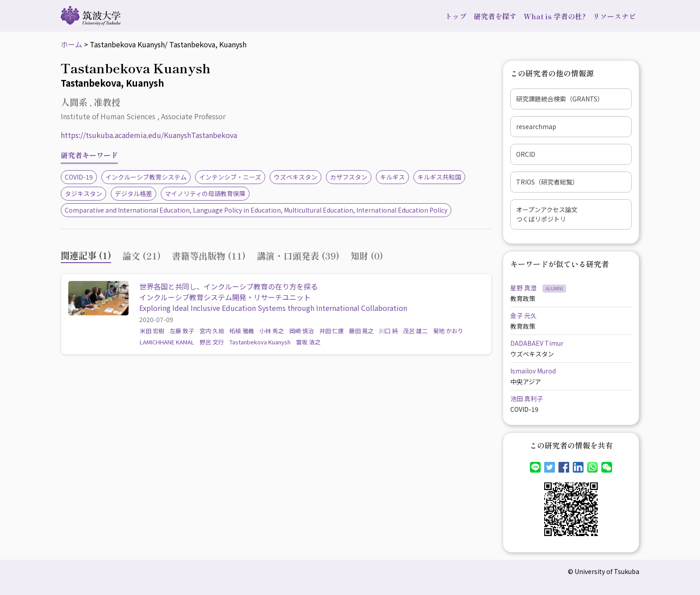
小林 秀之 (272, 331)
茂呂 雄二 (415, 331)
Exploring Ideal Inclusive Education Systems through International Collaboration (273, 308)
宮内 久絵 (212, 331)
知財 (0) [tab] (367, 256)
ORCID (526, 154)
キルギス (392, 177)
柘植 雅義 (242, 331)
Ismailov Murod (533, 371)
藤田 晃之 (361, 331)
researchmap (536, 126)
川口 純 (388, 331)
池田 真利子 (527, 398)
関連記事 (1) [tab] (86, 255)
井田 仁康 (331, 331)
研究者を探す (495, 16)
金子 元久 (523, 315)
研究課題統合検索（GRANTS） (560, 99)
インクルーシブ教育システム (146, 177)
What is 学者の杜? (555, 16)
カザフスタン (349, 177)
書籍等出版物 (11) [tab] (209, 256)
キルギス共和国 (439, 177)
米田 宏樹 (152, 331)
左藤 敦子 (182, 331)
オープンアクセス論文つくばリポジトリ (547, 214)
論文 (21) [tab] (142, 256)
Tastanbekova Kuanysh (260, 342)
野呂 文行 (212, 342)
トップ (456, 16)
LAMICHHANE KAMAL (167, 342)
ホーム (71, 44)
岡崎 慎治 (302, 331)
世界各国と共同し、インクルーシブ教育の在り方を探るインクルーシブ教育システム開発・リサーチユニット (229, 292)
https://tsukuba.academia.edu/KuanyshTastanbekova (149, 135)
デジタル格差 (133, 193)
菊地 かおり (448, 331)
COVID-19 (79, 177)
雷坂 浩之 (308, 342)
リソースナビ (614, 16)
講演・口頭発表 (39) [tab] (298, 256)
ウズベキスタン (296, 177)
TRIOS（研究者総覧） (547, 182)
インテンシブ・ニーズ (230, 177)
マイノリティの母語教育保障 (205, 193)
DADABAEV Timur (537, 343)
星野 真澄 (524, 288)
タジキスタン (83, 193)
